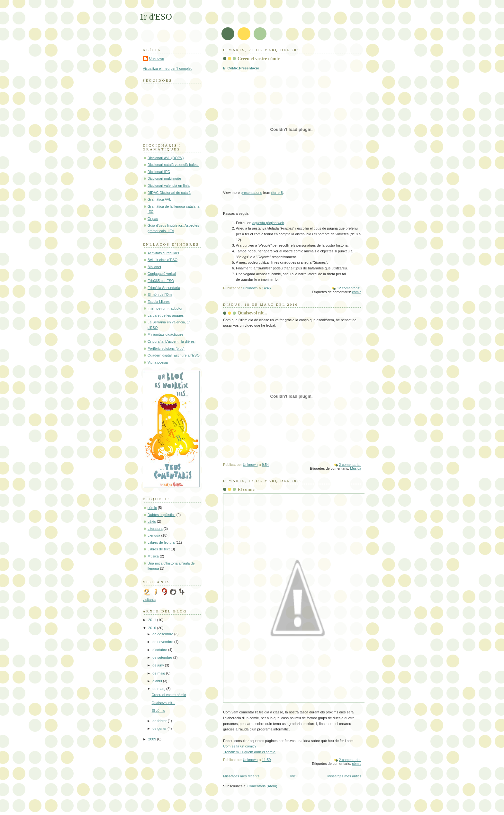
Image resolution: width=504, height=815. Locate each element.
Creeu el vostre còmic (259, 59)
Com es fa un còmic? (240, 746)
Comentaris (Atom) (262, 786)
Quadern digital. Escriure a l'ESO (174, 355)
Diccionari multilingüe (164, 178)
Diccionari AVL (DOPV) (166, 158)
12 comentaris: (349, 288)
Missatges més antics (344, 776)
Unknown (157, 59)
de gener (160, 729)
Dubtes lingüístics (162, 515)
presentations (251, 193)
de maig (159, 673)
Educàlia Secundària (164, 288)
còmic (357, 292)
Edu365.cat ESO (161, 281)
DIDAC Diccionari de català (169, 193)
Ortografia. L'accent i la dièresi (171, 341)
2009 (153, 739)
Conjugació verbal (162, 274)
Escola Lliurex (159, 302)
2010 (153, 628)
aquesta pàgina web (268, 223)
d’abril (158, 681)
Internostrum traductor (165, 308)
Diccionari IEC (159, 172)
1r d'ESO (156, 17)
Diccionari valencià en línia (169, 186)
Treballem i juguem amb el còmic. (250, 752)
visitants (149, 600)
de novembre (163, 642)
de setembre (163, 657)
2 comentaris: (350, 465)
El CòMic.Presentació (241, 68)
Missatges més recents (241, 776)
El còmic (246, 489)
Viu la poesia (158, 362)
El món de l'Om (160, 294)
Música (356, 468)
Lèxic (152, 521)
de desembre (163, 634)
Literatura (155, 529)
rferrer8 (277, 193)
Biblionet (154, 267)
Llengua (154, 535)
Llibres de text (159, 549)
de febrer (160, 721)
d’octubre (160, 650)
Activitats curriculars (163, 253)
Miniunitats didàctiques (166, 334)
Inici (293, 776)
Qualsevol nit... (252, 313)
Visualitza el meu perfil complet (167, 68)
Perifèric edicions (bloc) (166, 349)
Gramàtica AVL (159, 199)
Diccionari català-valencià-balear (173, 165)
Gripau (153, 219)
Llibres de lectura (161, 542)
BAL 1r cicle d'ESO (162, 260)
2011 (153, 620)
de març (159, 689)
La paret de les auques (166, 315)
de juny (159, 665)
